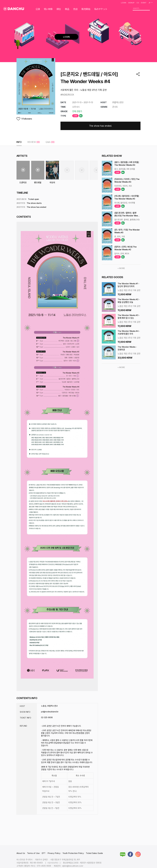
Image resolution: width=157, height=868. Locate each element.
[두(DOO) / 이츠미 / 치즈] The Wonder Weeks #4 (127, 180)
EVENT (144, 3)
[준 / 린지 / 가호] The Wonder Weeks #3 (127, 231)
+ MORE (121, 268)
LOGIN (124, 3)
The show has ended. (100, 126)
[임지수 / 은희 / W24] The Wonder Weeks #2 (125, 248)
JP (151, 3)
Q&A (50, 142)
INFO (19, 142)
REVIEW (34, 142)
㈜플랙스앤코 (118, 102)
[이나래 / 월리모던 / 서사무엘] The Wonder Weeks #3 (127, 197)
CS (138, 3)
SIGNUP (131, 3)
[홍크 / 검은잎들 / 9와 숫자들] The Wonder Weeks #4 (127, 164)
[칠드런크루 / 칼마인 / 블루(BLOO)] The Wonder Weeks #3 (127, 214)
